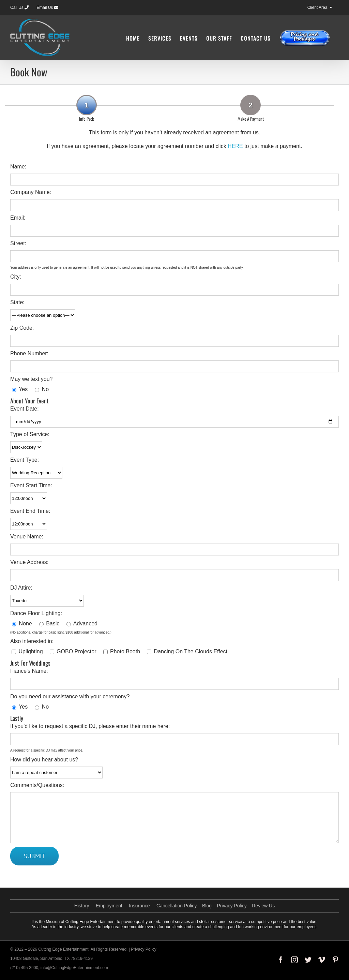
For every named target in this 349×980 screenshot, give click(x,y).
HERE (235, 146)
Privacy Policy (232, 906)
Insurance (139, 906)
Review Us (263, 906)
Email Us (47, 8)
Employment (109, 906)
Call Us (19, 8)
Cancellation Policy (177, 906)
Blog (207, 906)
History (82, 906)
